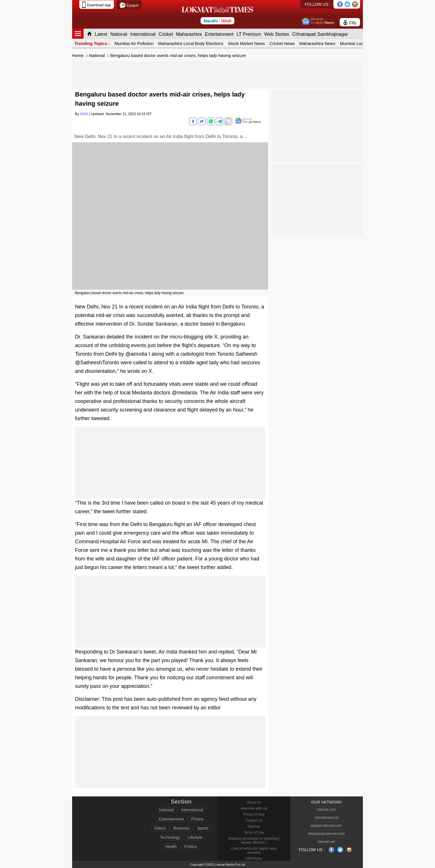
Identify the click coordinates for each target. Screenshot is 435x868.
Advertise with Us (254, 808)
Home (78, 55)
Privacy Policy (254, 814)
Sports (203, 828)
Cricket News (282, 43)
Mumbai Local (353, 43)
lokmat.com (327, 809)
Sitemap (254, 826)
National (119, 34)
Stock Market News (246, 43)
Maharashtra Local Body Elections (191, 43)
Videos (160, 828)
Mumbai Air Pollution (134, 43)
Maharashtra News (317, 43)
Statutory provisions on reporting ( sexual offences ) (254, 841)
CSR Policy (254, 859)
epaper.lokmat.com (327, 825)
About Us (254, 802)
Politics (191, 847)
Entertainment (219, 34)
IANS (84, 114)
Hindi (227, 21)
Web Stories (277, 34)
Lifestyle (195, 837)
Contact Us (254, 820)
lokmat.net (327, 842)
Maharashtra (189, 34)
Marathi (211, 21)
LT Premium (249, 34)
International (143, 34)
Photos (197, 819)
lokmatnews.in (327, 817)
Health (171, 847)
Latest (101, 34)
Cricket (166, 34)
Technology (170, 837)
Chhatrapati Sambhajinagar (320, 34)
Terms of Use (254, 832)
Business (182, 828)
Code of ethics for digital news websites (254, 851)
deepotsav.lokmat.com (326, 833)
